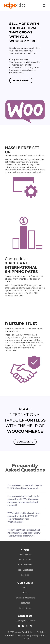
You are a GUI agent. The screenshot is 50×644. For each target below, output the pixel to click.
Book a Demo (25, 608)
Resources (25, 603)
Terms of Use (23, 635)
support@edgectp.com (25, 621)
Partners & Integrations (25, 598)
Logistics (25, 575)
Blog (25, 587)
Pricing (25, 593)
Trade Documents (25, 565)
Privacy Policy (38, 635)
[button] (44, 5)
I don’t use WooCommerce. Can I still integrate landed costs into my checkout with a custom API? (24, 533)
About (26, 639)
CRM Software (25, 554)
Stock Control (25, 560)
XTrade (25, 550)
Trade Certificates (25, 570)
